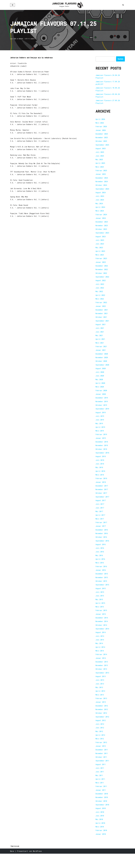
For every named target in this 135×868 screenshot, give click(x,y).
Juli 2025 (100, 154)
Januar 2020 (101, 400)
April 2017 (101, 523)
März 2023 (100, 258)
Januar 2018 (101, 490)
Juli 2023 (100, 243)
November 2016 (102, 542)
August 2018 (101, 464)
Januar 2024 (101, 221)
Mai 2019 (100, 430)
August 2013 (101, 688)
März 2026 (100, 124)
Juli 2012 (100, 736)
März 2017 (100, 527)
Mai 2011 (100, 788)
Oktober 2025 (102, 142)
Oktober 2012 (102, 725)
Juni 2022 (100, 292)
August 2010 (101, 822)
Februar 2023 (102, 262)
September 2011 (103, 774)
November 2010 (102, 811)
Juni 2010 (100, 830)
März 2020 (100, 393)
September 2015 (103, 594)
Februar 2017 (102, 531)
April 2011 (101, 792)
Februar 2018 (102, 486)
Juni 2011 (100, 785)
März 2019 (100, 437)
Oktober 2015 (102, 591)
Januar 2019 (101, 445)
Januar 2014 (101, 669)
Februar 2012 (102, 755)
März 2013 (100, 706)
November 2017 (102, 497)
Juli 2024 (100, 198)
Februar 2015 (102, 620)
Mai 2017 (100, 520)
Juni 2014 (100, 650)
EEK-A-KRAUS (18, 39)
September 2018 (103, 460)
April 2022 (101, 299)
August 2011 (101, 777)
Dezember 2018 (102, 449)
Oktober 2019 (102, 411)
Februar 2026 (102, 127)
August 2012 (101, 732)
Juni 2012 (100, 740)
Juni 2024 (100, 202)
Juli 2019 (100, 422)
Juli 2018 (100, 467)
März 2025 (100, 168)
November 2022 (102, 273)
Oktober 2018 (102, 456)
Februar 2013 (102, 710)
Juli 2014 (100, 647)
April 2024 (101, 210)
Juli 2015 (100, 602)
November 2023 (102, 228)
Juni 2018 (100, 471)
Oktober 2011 (102, 770)
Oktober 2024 (102, 187)
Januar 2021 (101, 355)
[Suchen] (123, 5)
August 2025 (101, 150)
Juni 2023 (100, 247)
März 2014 (100, 661)
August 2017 (101, 508)
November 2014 (102, 632)
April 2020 (101, 389)
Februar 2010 (102, 845)
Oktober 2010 (102, 815)
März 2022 (100, 303)
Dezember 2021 (102, 314)
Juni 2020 (100, 381)
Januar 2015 (101, 624)
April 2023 (101, 254)
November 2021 (102, 318)
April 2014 (101, 658)
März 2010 (100, 841)
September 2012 (103, 729)
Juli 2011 (100, 781)
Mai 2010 (100, 833)
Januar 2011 (101, 803)
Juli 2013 (100, 691)
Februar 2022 (102, 307)
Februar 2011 (102, 800)
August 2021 (101, 329)
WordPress (37, 865)
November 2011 (102, 766)
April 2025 (101, 165)
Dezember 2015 (102, 583)
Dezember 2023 (102, 224)
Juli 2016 (100, 557)
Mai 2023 (100, 251)
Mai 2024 (100, 206)
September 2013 (103, 684)
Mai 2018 (100, 475)
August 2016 (101, 553)
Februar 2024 (102, 217)
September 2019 (103, 415)
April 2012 (101, 747)
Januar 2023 (101, 266)
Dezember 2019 (102, 404)
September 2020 (103, 370)
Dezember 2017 (102, 493)
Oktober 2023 (102, 232)
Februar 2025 (102, 172)
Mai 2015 (100, 609)
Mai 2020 (100, 385)
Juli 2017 (100, 512)
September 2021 (103, 325)
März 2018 (100, 482)
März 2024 (100, 213)
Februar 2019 (102, 441)
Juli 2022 (100, 288)
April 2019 (101, 434)
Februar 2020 (102, 396)
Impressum (15, 860)
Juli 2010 (100, 826)
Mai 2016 (100, 564)
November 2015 (102, 587)
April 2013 (101, 703)
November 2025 (102, 139)
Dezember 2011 (102, 762)
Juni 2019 (100, 426)
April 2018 (101, 478)
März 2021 (100, 348)
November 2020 (102, 363)
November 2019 (102, 407)
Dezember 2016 (102, 538)
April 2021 (101, 344)
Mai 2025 (100, 161)
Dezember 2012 (102, 718)
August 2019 (101, 419)
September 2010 (103, 818)
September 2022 (103, 280)
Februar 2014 (102, 665)
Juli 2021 (100, 333)
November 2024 (102, 183)
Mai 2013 (100, 699)
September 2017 (103, 505)
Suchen (120, 59)
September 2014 (103, 639)
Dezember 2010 (102, 807)
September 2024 (103, 191)
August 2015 (101, 598)
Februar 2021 (102, 351)
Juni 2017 (100, 516)
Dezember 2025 (102, 135)
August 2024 (101, 195)
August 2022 (101, 284)
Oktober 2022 (102, 277)
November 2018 (102, 452)
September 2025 (103, 146)
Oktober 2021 (102, 322)
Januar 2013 (101, 714)
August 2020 (101, 374)
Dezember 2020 (102, 359)
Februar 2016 (102, 576)
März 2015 (100, 617)
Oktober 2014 (102, 635)
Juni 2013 (100, 695)
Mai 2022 (100, 295)
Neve (12, 865)
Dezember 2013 (102, 673)
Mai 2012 (100, 744)
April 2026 (101, 120)
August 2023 (101, 239)
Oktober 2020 (102, 366)
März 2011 (100, 796)
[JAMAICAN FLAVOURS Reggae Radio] (67, 5)
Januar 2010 (101, 848)
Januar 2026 (101, 131)
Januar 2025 (101, 176)
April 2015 (101, 613)
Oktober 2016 (102, 546)
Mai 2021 (100, 340)
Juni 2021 (100, 337)
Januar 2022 (101, 310)
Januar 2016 (101, 579)
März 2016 (100, 572)
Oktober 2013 (102, 680)
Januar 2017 (101, 534)
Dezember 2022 (102, 269)
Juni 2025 (100, 157)
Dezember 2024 (102, 180)
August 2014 (101, 643)
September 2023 (103, 236)
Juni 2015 (100, 605)
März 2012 (100, 751)
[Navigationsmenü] (13, 5)
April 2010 (101, 837)
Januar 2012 (101, 759)
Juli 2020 (100, 378)
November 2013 (102, 676)
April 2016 (101, 568)
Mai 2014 (100, 654)
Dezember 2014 (102, 628)
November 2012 (102, 721)
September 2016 (103, 549)
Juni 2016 (100, 561)
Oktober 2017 (102, 501)
